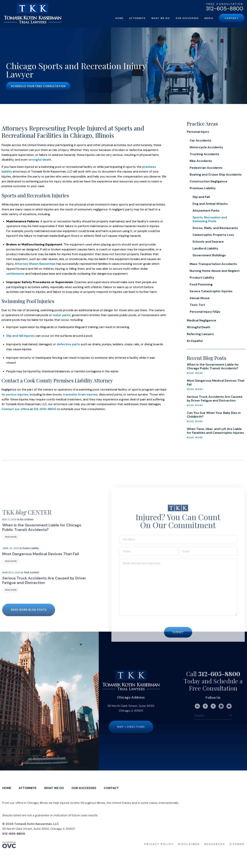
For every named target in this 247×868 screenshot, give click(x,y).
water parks (62, 315)
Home (119, 18)
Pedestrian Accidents (206, 168)
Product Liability (202, 278)
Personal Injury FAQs (205, 312)
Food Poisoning (201, 284)
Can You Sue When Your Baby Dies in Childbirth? (214, 415)
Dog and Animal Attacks (210, 204)
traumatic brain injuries (80, 394)
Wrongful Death (199, 327)
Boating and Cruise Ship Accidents (216, 175)
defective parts (68, 344)
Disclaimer (189, 850)
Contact (232, 18)
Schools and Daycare (208, 242)
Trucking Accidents (204, 154)
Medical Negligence (202, 320)
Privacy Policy (159, 850)
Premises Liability (203, 188)
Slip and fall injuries (21, 336)
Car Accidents (200, 140)
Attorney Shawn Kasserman (35, 264)
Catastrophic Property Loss (213, 235)
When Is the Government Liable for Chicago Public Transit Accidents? (213, 366)
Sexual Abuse (200, 298)
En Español (195, 341)
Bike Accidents (201, 161)
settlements (15, 274)
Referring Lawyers (200, 334)
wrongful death (40, 160)
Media (209, 18)
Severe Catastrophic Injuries (211, 291)
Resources (215, 850)
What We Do (161, 18)
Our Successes (187, 18)
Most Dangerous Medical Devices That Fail (216, 383)
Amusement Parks (206, 211)
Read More (11, 543)
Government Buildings (209, 255)
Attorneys (137, 18)
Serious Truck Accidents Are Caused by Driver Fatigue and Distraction (215, 399)
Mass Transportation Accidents (213, 264)
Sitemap (237, 850)
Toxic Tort (197, 305)
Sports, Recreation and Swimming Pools (210, 219)
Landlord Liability (205, 248)
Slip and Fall (201, 197)
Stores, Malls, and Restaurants (215, 228)
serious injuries (17, 394)
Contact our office (15, 409)
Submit (178, 638)
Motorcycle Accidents (206, 147)
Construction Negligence (209, 181)
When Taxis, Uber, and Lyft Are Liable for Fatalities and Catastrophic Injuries (215, 431)
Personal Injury (198, 132)
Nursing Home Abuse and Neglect (215, 271)
